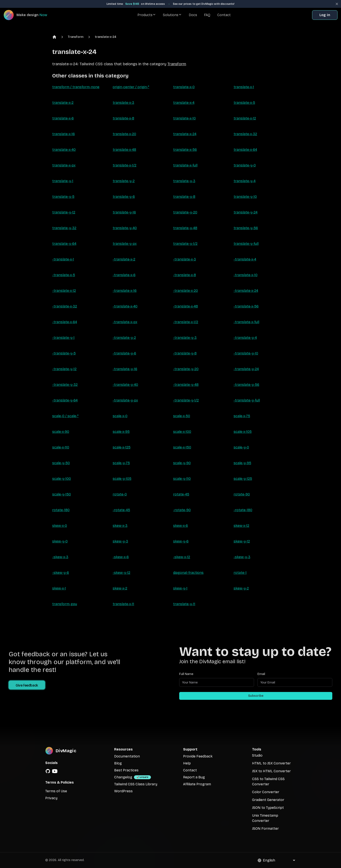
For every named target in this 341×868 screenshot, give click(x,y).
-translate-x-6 (124, 275)
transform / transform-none (76, 87)
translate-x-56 (185, 150)
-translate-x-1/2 (186, 322)
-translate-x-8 (185, 275)
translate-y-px (125, 244)
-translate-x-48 (186, 306)
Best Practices (126, 770)
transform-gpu (65, 604)
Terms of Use (56, 791)
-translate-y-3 (185, 338)
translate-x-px (64, 165)
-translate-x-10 (246, 275)
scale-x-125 (122, 447)
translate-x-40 (64, 150)
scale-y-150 (62, 494)
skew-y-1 (180, 588)
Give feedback (27, 685)
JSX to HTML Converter (271, 771)
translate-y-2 (124, 181)
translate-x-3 (123, 103)
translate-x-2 (63, 103)
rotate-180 (61, 510)
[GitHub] (48, 771)
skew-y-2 (241, 588)
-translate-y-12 (64, 369)
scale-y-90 (182, 463)
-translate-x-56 (246, 306)
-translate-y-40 (125, 385)
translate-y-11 (184, 604)
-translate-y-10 (246, 353)
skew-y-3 (120, 541)
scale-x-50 (182, 416)
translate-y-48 (185, 228)
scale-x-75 (242, 416)
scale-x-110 (61, 447)
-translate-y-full (247, 400)
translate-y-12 (64, 212)
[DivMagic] (30, 15)
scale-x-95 (121, 432)
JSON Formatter (265, 829)
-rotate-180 (243, 510)
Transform (76, 37)
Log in (325, 15)
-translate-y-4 (245, 338)
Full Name (186, 674)
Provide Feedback (198, 756)
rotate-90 (242, 494)
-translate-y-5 (64, 353)
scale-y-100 (62, 479)
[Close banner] (337, 4)
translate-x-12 (245, 118)
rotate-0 (120, 494)
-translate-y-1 (63, 338)
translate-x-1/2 (125, 165)
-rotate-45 (121, 510)
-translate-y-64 (65, 400)
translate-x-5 (244, 103)
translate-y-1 (63, 181)
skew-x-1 (59, 588)
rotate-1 (240, 573)
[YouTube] (55, 771)
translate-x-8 (123, 118)
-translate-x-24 (246, 291)
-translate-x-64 (65, 322)
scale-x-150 (182, 447)
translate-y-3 (184, 181)
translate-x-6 (63, 118)
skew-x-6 (181, 526)
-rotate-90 (182, 510)
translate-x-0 (184, 87)
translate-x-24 (105, 37)
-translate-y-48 (186, 385)
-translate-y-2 (124, 338)
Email (261, 674)
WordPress (123, 791)
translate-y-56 (246, 228)
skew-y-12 (242, 541)
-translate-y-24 (246, 369)
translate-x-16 (64, 134)
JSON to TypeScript (268, 808)
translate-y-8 (184, 197)
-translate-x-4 (245, 259)
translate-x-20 (124, 134)
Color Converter (266, 792)
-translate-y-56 (246, 385)
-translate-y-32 (65, 385)
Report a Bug (194, 777)
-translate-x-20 (186, 291)
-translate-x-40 (125, 306)
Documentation (127, 756)
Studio (257, 755)
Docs (193, 15)
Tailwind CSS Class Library (136, 784)
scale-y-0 (241, 447)
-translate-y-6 (124, 353)
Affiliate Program (197, 784)
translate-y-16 (124, 212)
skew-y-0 (60, 541)
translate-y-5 (63, 197)
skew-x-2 (120, 588)
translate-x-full (185, 165)
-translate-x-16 (125, 291)
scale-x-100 (182, 432)
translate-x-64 (245, 150)
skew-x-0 (60, 526)
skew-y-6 (181, 541)
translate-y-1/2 (185, 244)
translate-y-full (246, 244)
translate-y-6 (124, 197)
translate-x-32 (245, 134)
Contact (224, 15)
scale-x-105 (243, 432)
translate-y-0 (245, 165)
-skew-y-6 (61, 573)
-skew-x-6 (121, 557)
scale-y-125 (243, 479)
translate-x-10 (184, 118)
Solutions (172, 15)
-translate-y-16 (125, 369)
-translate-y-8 (185, 353)
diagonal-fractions (188, 573)
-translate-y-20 (186, 369)
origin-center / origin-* (131, 87)
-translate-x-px (125, 322)
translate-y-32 (64, 228)
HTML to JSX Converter (271, 763)
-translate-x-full (246, 322)
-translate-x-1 (63, 259)
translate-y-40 (125, 228)
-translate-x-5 (64, 275)
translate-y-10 (245, 197)
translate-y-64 (64, 244)
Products (147, 15)
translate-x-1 (244, 87)
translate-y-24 (246, 212)
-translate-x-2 (124, 259)
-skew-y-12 (121, 573)
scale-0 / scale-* (65, 416)
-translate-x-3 (185, 259)
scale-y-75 (121, 463)
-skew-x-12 (182, 557)
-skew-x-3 (60, 557)
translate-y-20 (185, 212)
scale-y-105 (122, 479)
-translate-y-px (125, 400)
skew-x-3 (120, 526)
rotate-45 (181, 494)
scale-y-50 (61, 463)
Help (187, 763)
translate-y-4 (245, 181)
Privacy (51, 798)
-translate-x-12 (64, 291)
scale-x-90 (61, 432)
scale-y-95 (242, 463)
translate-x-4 (184, 103)
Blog (118, 763)
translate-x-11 (123, 604)
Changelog (123, 777)
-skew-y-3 (242, 557)
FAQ (207, 15)
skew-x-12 (241, 526)
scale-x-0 (120, 416)
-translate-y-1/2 (186, 400)
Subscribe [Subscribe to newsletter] (256, 696)
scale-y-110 (182, 479)
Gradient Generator (268, 800)
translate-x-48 (124, 150)
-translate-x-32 (65, 306)
